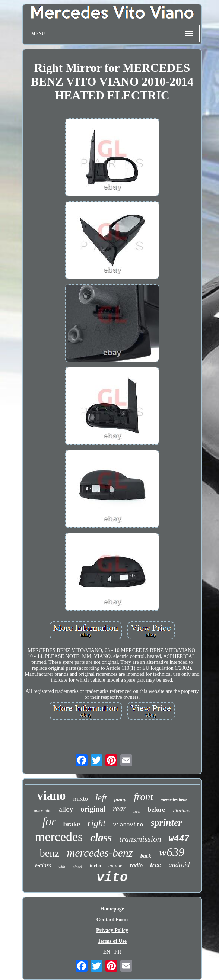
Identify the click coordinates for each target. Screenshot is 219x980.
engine (115, 866)
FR (118, 952)
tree (156, 865)
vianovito (128, 825)
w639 (172, 852)
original (93, 809)
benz (50, 853)
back (146, 856)
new (137, 811)
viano (51, 796)
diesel (77, 867)
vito (112, 878)
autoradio (43, 810)
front (143, 797)
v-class (43, 865)
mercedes (59, 837)
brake (72, 824)
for (49, 821)
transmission (140, 839)
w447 (179, 839)
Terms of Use (112, 941)
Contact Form (112, 920)
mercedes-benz (100, 853)
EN (107, 952)
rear (119, 809)
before (156, 809)
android (179, 865)
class (101, 838)
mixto (80, 799)
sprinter (166, 822)
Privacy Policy (112, 930)
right (97, 823)
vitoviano (181, 810)
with (62, 867)
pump (120, 799)
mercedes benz (174, 800)
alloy (66, 809)
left (101, 797)
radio (137, 865)
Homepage (112, 909)
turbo (95, 866)
